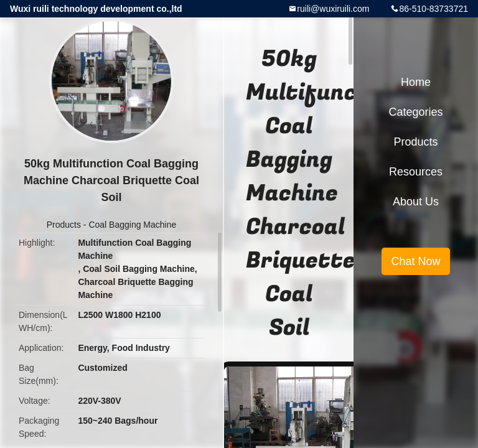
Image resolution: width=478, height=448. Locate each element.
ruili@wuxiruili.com (333, 9)
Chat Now (415, 261)
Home (416, 82)
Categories (415, 112)
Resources (416, 172)
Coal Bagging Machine (132, 225)
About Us (416, 202)
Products (64, 225)
